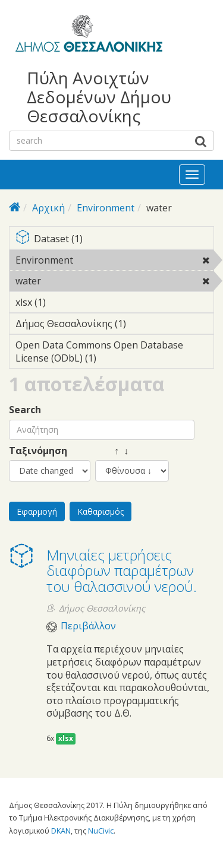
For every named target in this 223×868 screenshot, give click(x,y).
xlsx (66, 738)
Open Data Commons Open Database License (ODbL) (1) (114, 353)
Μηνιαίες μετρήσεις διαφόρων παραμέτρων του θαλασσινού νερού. (122, 571)
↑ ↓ (112, 451)
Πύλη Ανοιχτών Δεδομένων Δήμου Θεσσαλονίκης (99, 97)
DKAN (61, 831)
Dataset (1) (114, 240)
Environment (106, 208)
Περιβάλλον (88, 626)
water (72, 281)
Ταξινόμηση (38, 451)
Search (25, 410)
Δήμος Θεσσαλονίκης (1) (114, 325)
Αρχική (48, 208)
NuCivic (101, 831)
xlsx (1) (64, 302)
